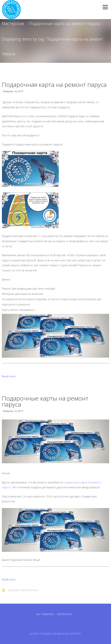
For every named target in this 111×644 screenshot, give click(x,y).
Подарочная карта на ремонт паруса (64, 23)
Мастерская (13, 23)
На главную (45, 614)
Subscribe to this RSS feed (23, 590)
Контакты (64, 614)
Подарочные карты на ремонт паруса (45, 401)
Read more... (10, 376)
